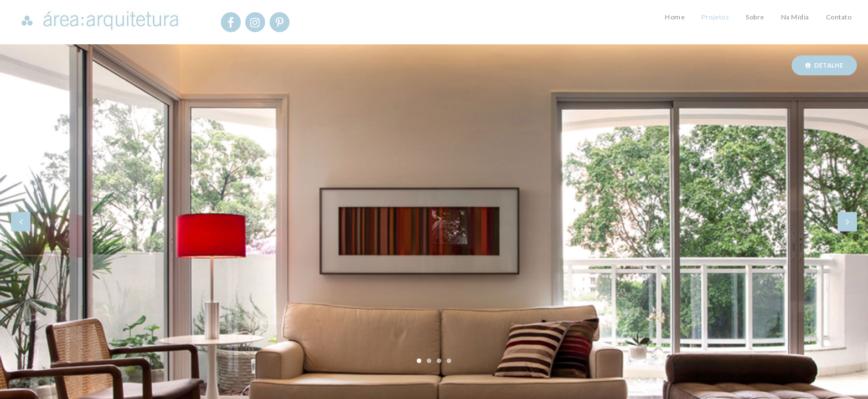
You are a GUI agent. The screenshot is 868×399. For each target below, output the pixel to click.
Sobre (755, 17)
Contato (839, 17)
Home (675, 17)
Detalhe (824, 65)
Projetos (715, 17)
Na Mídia (795, 17)
